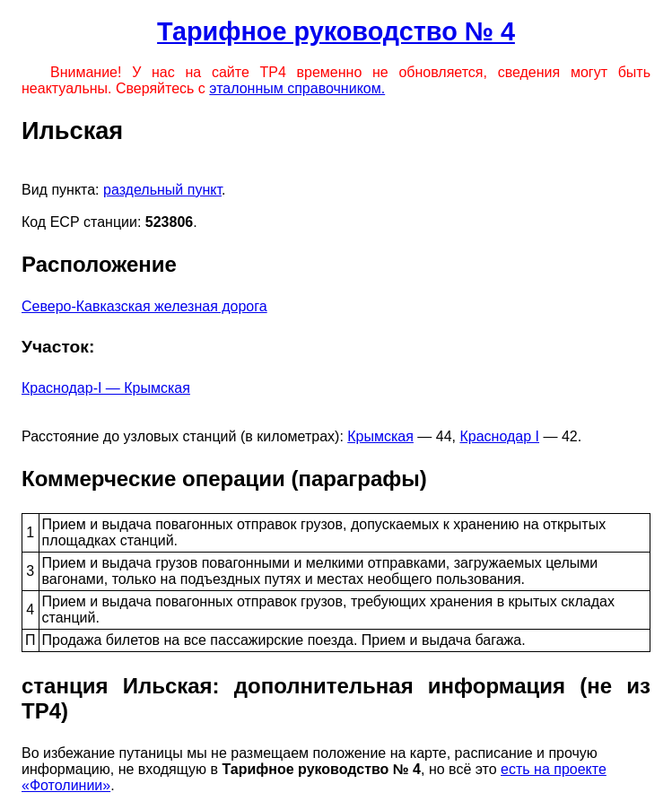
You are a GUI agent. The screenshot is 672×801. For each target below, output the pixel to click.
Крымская (380, 436)
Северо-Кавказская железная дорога (144, 306)
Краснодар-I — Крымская (106, 388)
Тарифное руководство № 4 (336, 31)
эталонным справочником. (297, 88)
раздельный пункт (162, 190)
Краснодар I (499, 436)
